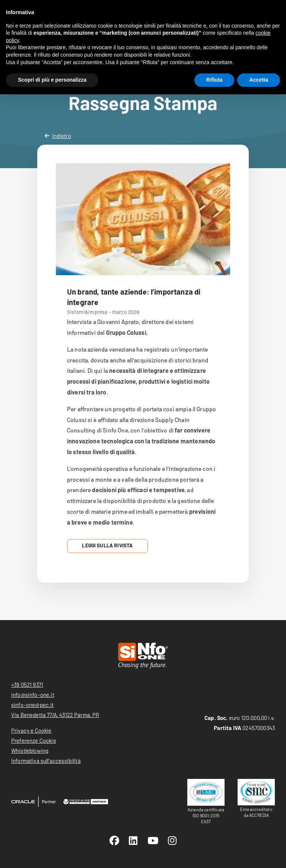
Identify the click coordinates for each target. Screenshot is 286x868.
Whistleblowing (30, 751)
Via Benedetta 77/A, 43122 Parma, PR (55, 715)
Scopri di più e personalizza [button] (52, 80)
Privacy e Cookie (31, 730)
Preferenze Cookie (34, 740)
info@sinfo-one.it (33, 695)
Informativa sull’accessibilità (46, 761)
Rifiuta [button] (214, 80)
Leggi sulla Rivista (107, 545)
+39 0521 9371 (27, 685)
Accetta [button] (259, 80)
